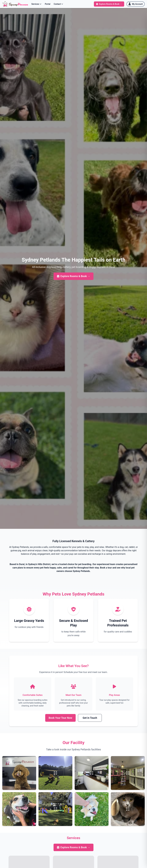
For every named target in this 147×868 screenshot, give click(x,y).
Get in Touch (90, 718)
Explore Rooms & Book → (73, 276)
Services (36, 4)
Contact (58, 4)
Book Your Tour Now (60, 718)
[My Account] (136, 4)
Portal (48, 4)
